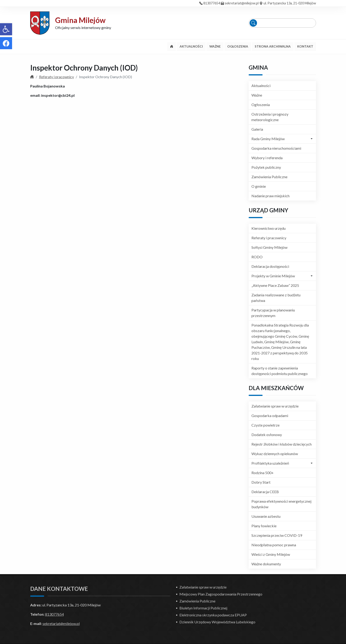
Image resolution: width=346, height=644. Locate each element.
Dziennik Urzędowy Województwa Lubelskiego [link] (217, 622)
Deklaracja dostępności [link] (270, 266)
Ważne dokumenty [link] (266, 564)
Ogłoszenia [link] (261, 105)
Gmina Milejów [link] (80, 20)
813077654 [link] (212, 3)
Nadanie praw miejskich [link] (270, 196)
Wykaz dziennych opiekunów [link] (275, 454)
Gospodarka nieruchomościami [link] (276, 148)
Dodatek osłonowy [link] (267, 435)
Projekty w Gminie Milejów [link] (273, 276)
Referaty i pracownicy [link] (56, 77)
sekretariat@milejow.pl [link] (242, 3)
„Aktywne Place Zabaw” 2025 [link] (275, 285)
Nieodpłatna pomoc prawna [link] (274, 545)
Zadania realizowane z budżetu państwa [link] (276, 298)
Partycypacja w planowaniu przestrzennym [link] (273, 313)
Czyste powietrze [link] (265, 425)
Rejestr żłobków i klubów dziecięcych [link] (282, 444)
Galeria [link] (257, 129)
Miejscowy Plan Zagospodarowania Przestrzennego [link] (221, 594)
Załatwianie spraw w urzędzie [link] (275, 406)
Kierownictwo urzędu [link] (269, 228)
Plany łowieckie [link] (264, 526)
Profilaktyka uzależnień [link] (270, 463)
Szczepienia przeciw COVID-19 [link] (277, 535)
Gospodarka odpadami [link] (270, 416)
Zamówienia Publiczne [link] (269, 177)
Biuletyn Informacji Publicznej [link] (203, 608)
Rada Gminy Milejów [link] (268, 139)
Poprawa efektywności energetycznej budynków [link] (281, 504)
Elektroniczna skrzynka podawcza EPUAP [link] (213, 615)
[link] (6, 29)
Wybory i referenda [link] (267, 158)
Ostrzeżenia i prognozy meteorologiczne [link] (270, 117)
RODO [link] (257, 257)
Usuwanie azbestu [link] (266, 516)
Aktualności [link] (261, 86)
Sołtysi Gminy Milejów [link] (269, 247)
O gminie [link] (259, 186)
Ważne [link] (257, 95)
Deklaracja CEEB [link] (265, 492)
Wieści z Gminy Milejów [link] (271, 554)
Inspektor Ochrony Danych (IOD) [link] (84, 68)
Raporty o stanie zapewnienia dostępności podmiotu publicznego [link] (280, 371)
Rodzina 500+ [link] (263, 473)
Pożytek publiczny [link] (266, 167)
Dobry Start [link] (261, 482)
